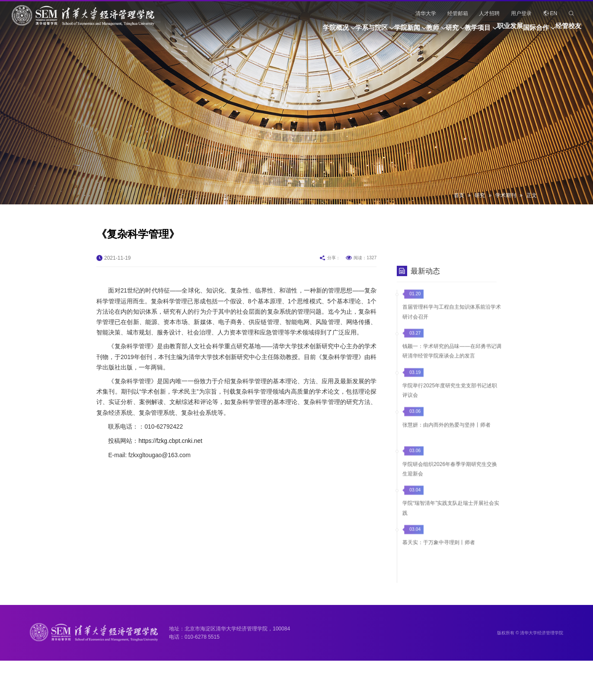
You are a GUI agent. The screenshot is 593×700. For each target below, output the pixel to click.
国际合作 (523, 31)
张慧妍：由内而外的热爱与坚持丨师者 (446, 442)
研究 (400, 31)
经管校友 (568, 31)
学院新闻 (329, 31)
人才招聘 (489, 13)
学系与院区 (280, 31)
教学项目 (439, 31)
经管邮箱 (458, 13)
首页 (459, 195)
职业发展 (484, 31)
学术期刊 (506, 195)
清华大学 (426, 13)
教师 (368, 31)
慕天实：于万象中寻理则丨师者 (439, 560)
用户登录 (521, 13)
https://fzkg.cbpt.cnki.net (170, 469)
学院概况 (232, 31)
